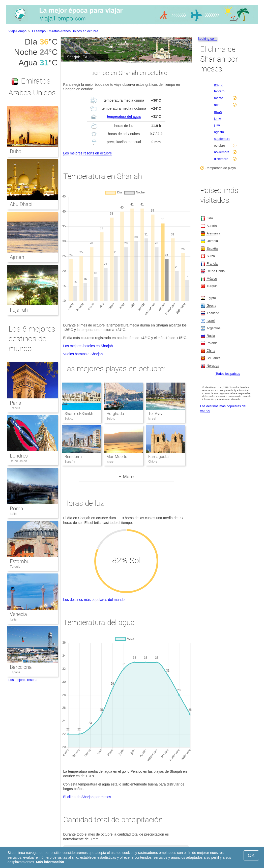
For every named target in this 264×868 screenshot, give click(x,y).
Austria (212, 226)
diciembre (221, 159)
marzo (219, 98)
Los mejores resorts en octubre (88, 153)
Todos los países (228, 374)
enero (218, 85)
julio (217, 125)
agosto (219, 132)
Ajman (17, 257)
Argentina (214, 328)
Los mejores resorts (23, 680)
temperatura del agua (124, 116)
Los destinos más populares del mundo (94, 600)
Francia (15, 408)
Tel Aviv (155, 414)
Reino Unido (19, 461)
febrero (219, 91)
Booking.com (207, 39)
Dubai (16, 151)
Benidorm (73, 457)
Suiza (211, 256)
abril (217, 105)
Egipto (211, 298)
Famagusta (158, 457)
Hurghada (115, 414)
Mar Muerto (117, 457)
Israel (211, 321)
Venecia (18, 614)
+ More (126, 477)
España (15, 672)
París (15, 403)
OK (251, 855)
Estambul (20, 561)
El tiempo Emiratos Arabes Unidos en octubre (65, 31)
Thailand (213, 313)
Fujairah (19, 310)
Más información (50, 862)
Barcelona (21, 667)
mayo (218, 112)
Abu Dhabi (21, 204)
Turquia (15, 567)
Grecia (211, 305)
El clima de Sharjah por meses (87, 797)
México (212, 279)
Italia (13, 514)
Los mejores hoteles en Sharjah (88, 346)
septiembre (222, 139)
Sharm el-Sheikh (79, 414)
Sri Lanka (213, 358)
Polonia (212, 343)
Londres (19, 456)
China (211, 350)
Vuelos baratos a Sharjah (83, 354)
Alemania (213, 233)
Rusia (211, 336)
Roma (17, 509)
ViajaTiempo (18, 31)
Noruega (213, 366)
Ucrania (212, 241)
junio (217, 118)
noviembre (222, 152)
